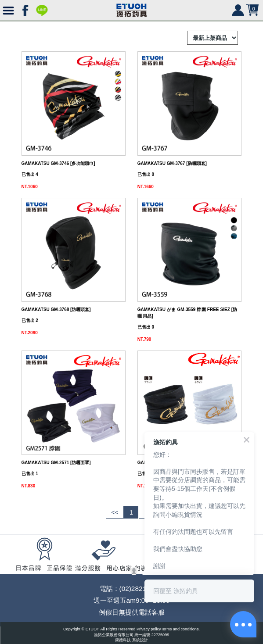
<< (115, 512)
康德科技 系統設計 (131, 640)
